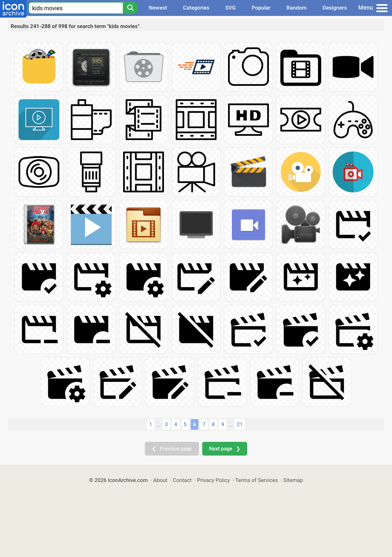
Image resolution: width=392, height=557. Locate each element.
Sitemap (293, 480)
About (160, 480)
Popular (261, 8)
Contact (182, 480)
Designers (335, 8)
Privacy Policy (213, 480)
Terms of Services (256, 480)
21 (240, 424)
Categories (196, 8)
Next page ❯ (225, 449)
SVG (230, 8)
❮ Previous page (172, 449)
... (158, 425)
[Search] (130, 8)
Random (296, 8)
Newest (158, 8)
